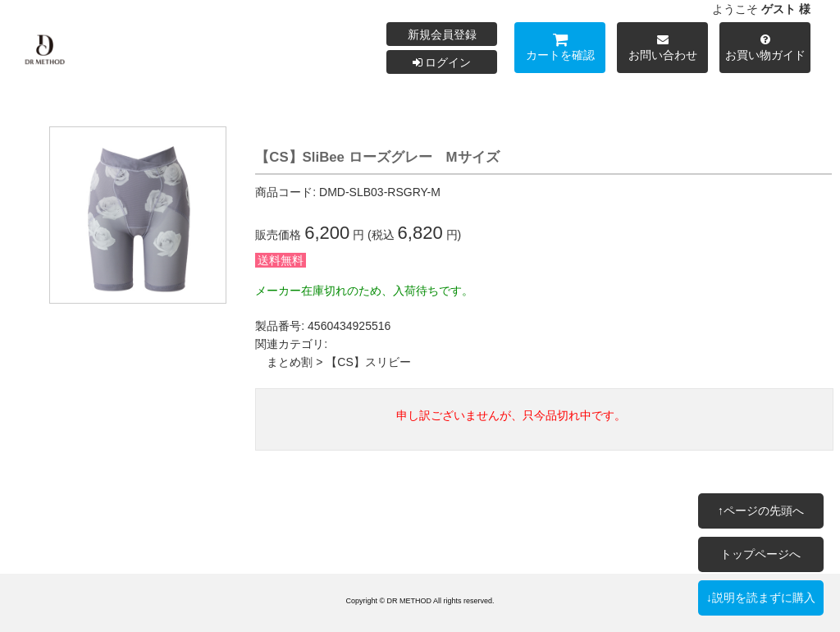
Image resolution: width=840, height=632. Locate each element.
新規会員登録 (442, 34)
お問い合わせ (662, 50)
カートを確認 (560, 50)
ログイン (442, 62)
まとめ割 (290, 362)
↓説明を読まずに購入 (761, 598)
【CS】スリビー (368, 362)
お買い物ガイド (765, 50)
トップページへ (760, 554)
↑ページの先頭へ (761, 511)
